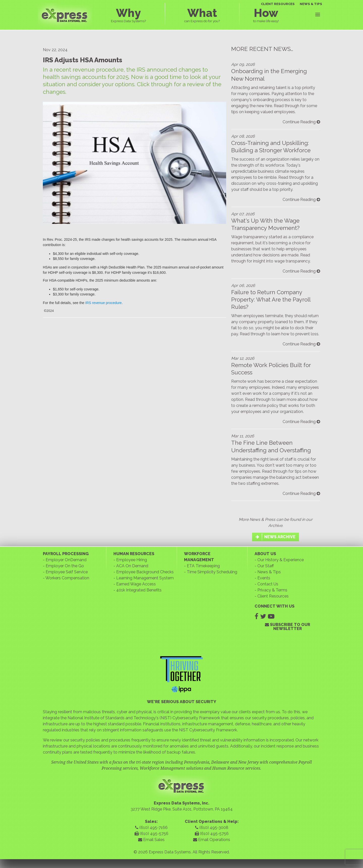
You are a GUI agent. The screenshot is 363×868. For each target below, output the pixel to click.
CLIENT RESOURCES (278, 4)
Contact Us (268, 584)
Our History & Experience (281, 560)
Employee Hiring (132, 560)
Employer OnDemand (66, 560)
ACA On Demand (132, 566)
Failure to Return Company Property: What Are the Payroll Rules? (271, 300)
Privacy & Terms (272, 590)
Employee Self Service (67, 572)
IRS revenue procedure (103, 303)
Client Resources (273, 596)
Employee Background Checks (145, 572)
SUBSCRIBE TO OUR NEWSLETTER (288, 627)
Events (264, 578)
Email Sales (151, 840)
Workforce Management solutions (171, 768)
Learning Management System (145, 578)
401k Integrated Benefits (139, 590)
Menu (318, 14)
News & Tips (269, 572)
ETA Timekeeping (203, 566)
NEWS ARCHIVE (276, 537)
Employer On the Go (65, 566)
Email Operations (212, 840)
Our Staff (266, 566)
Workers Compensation (67, 578)
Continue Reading (301, 122)
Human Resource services (236, 768)
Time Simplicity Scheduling (212, 572)
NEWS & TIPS (311, 4)
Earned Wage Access (136, 584)
